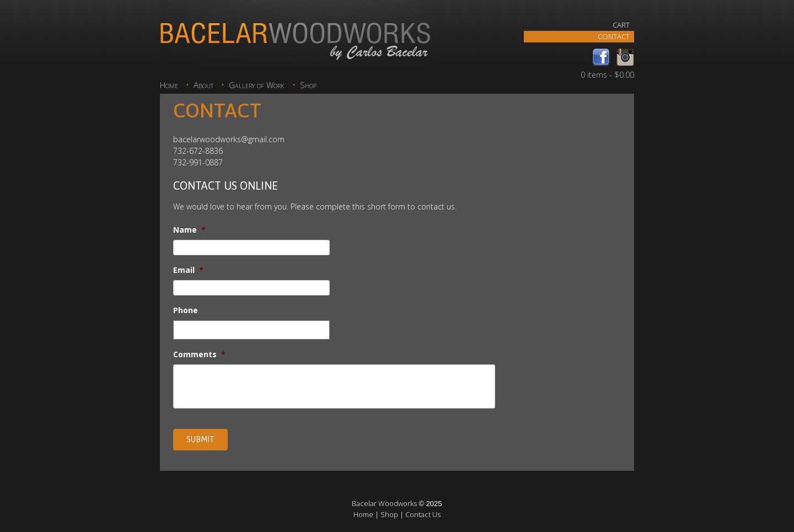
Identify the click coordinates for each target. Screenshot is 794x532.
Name (189, 230)
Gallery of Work (257, 85)
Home (169, 85)
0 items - (607, 75)
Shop (308, 85)
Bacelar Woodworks (384, 503)
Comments (199, 354)
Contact (614, 36)
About (203, 85)
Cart (621, 25)
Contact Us (423, 514)
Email (188, 270)
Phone (186, 310)
